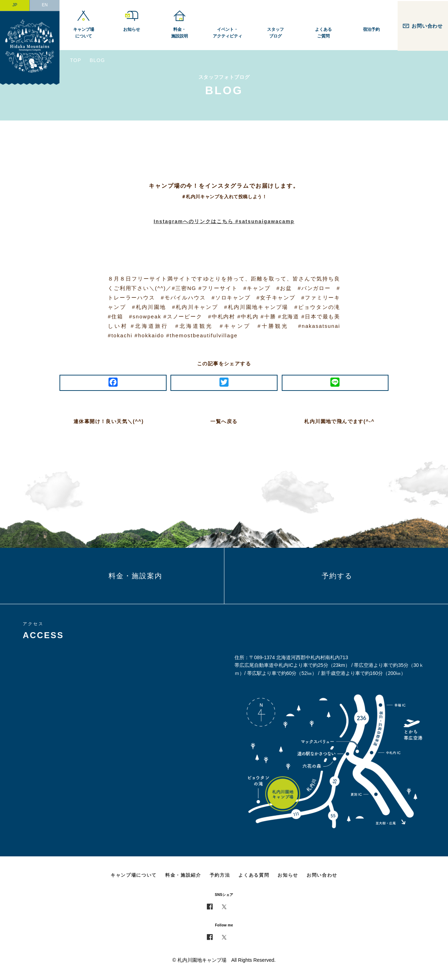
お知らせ (288, 875)
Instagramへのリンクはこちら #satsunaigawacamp (224, 221)
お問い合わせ (322, 875)
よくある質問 (254, 875)
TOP (76, 60)
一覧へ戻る (224, 421)
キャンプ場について (134, 875)
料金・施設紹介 (183, 875)
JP (15, 5)
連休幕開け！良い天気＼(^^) (109, 421)
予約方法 (220, 875)
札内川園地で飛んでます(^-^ (339, 421)
